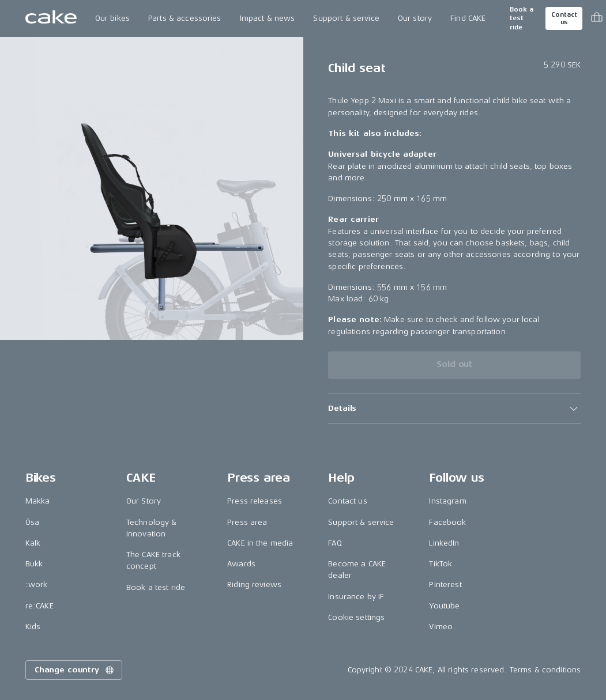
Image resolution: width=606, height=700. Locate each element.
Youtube (444, 606)
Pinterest (445, 584)
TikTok (441, 564)
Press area (247, 522)
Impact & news (268, 18)
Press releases (255, 501)
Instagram (447, 501)
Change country (75, 670)
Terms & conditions (545, 670)
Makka (38, 501)
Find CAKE (468, 18)
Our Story (144, 501)
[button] (454, 408)
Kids (33, 627)
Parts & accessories (185, 18)
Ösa (32, 522)
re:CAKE (39, 606)
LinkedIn (444, 543)
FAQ (335, 543)
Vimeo (441, 627)
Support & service (346, 18)
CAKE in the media (260, 543)
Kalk (33, 543)
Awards (241, 564)
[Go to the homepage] (51, 18)
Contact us (564, 18)
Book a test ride (522, 18)
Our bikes (112, 18)
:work (37, 584)
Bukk (34, 564)
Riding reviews (254, 584)
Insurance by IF (356, 597)
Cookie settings (356, 617)
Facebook (447, 522)
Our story (415, 18)
